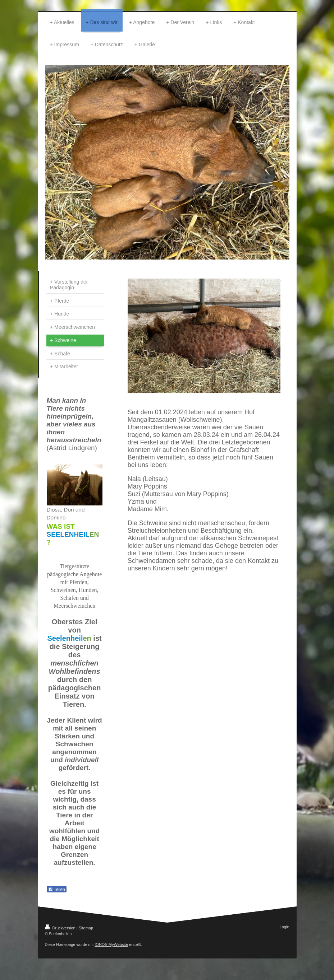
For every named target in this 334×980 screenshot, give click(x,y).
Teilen (57, 890)
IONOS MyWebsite (111, 944)
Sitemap (86, 928)
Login (285, 927)
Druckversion (61, 928)
